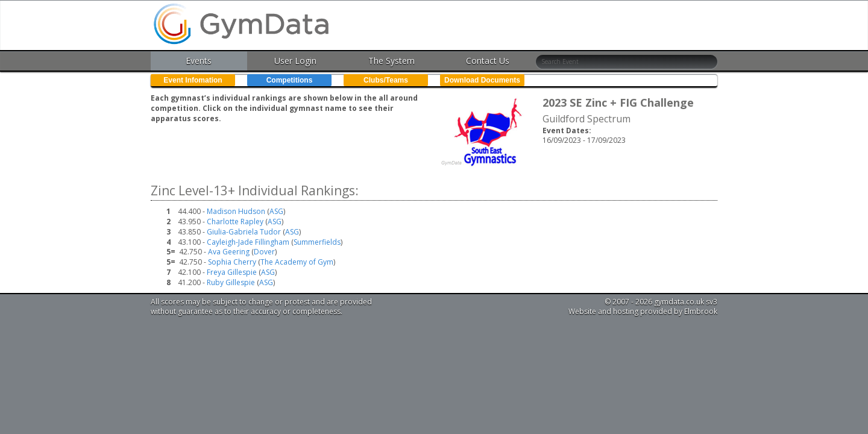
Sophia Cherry (232, 262)
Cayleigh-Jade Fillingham (248, 242)
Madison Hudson (236, 211)
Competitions (290, 80)
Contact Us (488, 61)
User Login (295, 61)
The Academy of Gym (297, 262)
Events (199, 61)
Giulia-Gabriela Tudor (244, 232)
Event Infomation (193, 80)
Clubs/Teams (386, 80)
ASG (276, 211)
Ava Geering (229, 252)
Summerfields (317, 242)
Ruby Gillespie (231, 282)
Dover (264, 252)
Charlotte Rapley (235, 222)
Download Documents (482, 80)
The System (392, 61)
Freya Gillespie (232, 272)
